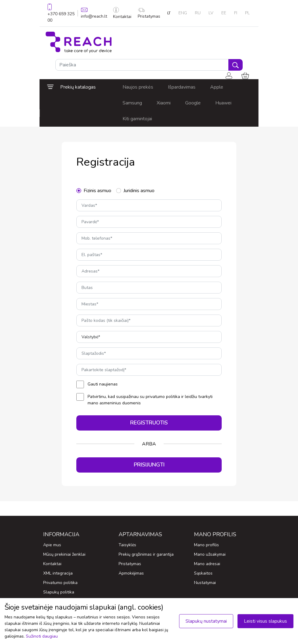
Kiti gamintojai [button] (137, 119)
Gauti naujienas (103, 384)
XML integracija (58, 573)
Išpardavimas (182, 87)
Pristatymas (149, 14)
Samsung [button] (132, 103)
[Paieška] (142, 65)
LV (211, 13)
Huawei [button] (223, 103)
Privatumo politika (60, 583)
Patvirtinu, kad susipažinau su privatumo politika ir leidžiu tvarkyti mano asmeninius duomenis (150, 400)
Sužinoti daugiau (42, 636)
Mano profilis (206, 545)
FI (236, 13)
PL (247, 13)
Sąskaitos (203, 573)
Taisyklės (127, 545)
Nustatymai (205, 583)
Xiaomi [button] (164, 103)
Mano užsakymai (210, 554)
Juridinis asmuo (139, 191)
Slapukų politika (59, 592)
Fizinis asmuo (97, 191)
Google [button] (193, 103)
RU (198, 13)
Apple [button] (217, 87)
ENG (183, 13)
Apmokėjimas (131, 573)
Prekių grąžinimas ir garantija (146, 554)
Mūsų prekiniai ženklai (64, 554)
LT (169, 13)
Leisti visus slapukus (265, 621)
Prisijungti (149, 465)
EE (224, 13)
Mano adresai (207, 564)
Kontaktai (122, 13)
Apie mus (52, 545)
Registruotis (149, 423)
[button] (77, 87)
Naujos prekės (138, 87)
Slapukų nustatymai (206, 621)
